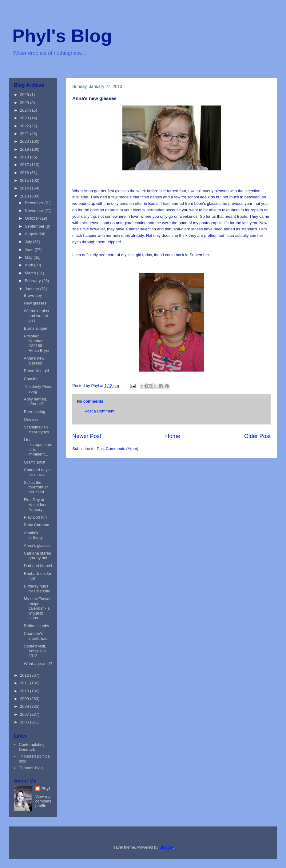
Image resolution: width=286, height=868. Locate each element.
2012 (25, 675)
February (34, 281)
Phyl (46, 788)
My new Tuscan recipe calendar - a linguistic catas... (38, 608)
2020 (25, 141)
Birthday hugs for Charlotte (37, 589)
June (30, 250)
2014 (25, 188)
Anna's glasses (37, 545)
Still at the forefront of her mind (36, 487)
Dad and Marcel (38, 566)
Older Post (257, 436)
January (33, 289)
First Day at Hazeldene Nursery (36, 504)
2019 (25, 149)
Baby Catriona (36, 525)
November (35, 211)
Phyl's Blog (62, 36)
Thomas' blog (31, 768)
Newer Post (87, 436)
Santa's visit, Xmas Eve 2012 (35, 651)
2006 (25, 722)
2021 (25, 134)
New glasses (35, 303)
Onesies (31, 419)
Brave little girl (36, 371)
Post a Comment (99, 411)
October (33, 218)
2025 (25, 103)
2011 (25, 683)
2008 (25, 706)
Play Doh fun (35, 517)
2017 (25, 165)
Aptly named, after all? (35, 402)
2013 (25, 196)
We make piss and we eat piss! (36, 316)
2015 (25, 180)
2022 (25, 126)
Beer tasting (34, 412)
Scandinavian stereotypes (36, 430)
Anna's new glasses (34, 361)
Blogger (166, 847)
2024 (25, 110)
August (32, 234)
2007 (25, 714)
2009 (25, 699)
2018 (25, 157)
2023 (25, 118)
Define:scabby (36, 626)
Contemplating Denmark (32, 747)
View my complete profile (44, 801)
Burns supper (36, 328)
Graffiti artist (34, 462)
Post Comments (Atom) (118, 449)
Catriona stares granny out (37, 556)
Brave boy (33, 295)
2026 (25, 95)
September (35, 226)
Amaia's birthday (33, 535)
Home (173, 436)
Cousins (31, 379)
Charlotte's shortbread (36, 636)
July (29, 242)
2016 (25, 173)
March (31, 273)
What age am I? (38, 664)
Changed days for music (37, 472)
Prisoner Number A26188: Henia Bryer (37, 343)
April (30, 265)
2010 (25, 691)
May (29, 257)
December (35, 203)
